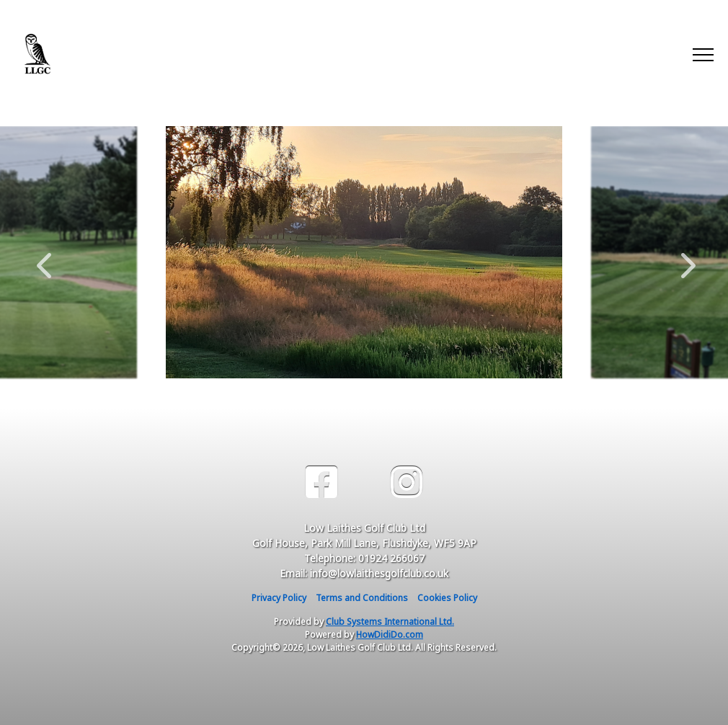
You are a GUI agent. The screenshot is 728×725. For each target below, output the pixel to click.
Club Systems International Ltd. (390, 622)
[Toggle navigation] (702, 54)
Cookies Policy (447, 598)
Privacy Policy (279, 598)
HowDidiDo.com (390, 635)
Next (685, 258)
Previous (44, 258)
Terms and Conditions (362, 598)
